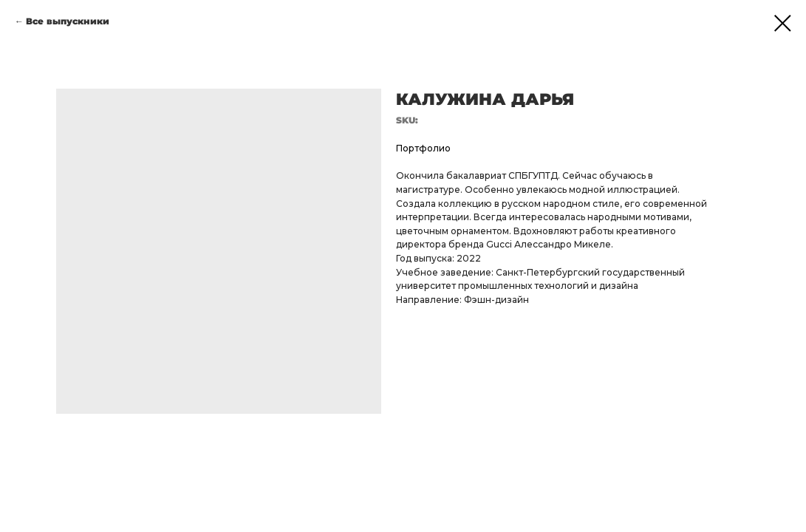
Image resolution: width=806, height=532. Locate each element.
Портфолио (423, 148)
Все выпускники (68, 21)
